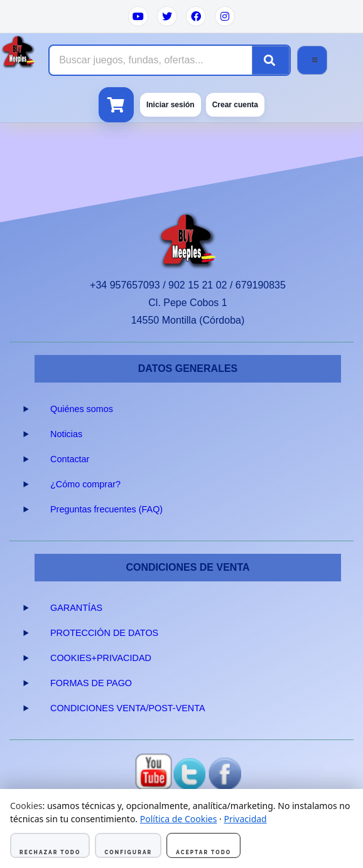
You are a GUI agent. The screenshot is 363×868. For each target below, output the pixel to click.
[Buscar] (271, 60)
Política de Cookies (179, 819)
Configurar (128, 852)
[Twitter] (167, 16)
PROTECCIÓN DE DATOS (104, 633)
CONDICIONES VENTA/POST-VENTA (128, 708)
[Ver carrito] (116, 105)
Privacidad (245, 819)
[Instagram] (225, 16)
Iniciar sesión (171, 105)
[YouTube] (138, 16)
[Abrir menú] (312, 60)
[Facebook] (196, 16)
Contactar (70, 459)
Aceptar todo (203, 852)
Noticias (66, 434)
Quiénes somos (82, 409)
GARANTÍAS (76, 608)
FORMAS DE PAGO (91, 683)
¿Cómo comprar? (85, 484)
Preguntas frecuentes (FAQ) (106, 509)
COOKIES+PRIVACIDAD (101, 658)
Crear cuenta (235, 105)
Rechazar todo (50, 852)
